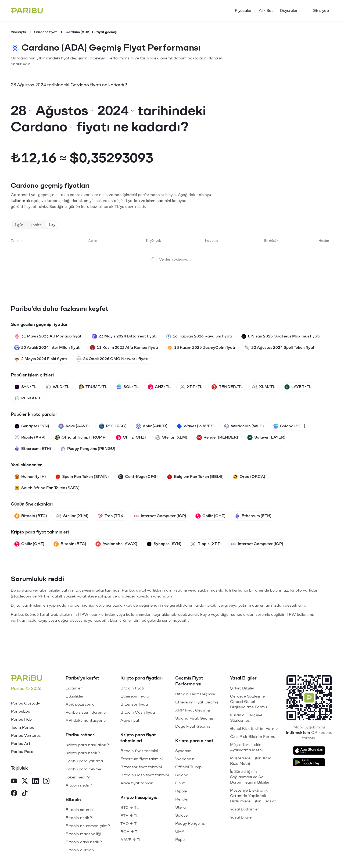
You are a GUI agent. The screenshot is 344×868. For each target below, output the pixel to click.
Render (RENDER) (217, 437)
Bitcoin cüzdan (80, 850)
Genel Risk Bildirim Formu (254, 729)
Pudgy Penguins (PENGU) (88, 449)
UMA (180, 832)
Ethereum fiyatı (135, 696)
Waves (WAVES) (196, 426)
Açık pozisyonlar (81, 704)
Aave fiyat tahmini (137, 783)
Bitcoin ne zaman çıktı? (88, 826)
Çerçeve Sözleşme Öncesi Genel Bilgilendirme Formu (248, 702)
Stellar (181, 807)
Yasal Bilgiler (242, 817)
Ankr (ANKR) (152, 426)
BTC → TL (130, 808)
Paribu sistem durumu (86, 712)
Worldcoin (185, 759)
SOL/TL (128, 387)
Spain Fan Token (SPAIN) (82, 477)
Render (182, 799)
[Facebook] (14, 794)
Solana (182, 775)
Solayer (182, 815)
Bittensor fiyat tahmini (141, 767)
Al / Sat (266, 11)
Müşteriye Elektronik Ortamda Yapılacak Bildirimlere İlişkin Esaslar (253, 796)
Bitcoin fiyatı (132, 688)
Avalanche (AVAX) (116, 544)
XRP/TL (191, 387)
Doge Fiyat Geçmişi (193, 726)
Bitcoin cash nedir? (84, 842)
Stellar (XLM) (171, 437)
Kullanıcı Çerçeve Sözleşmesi (246, 718)
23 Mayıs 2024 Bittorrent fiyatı (124, 336)
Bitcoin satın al (80, 810)
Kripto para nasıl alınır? (87, 745)
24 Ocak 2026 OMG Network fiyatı (112, 359)
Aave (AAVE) (74, 426)
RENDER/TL (227, 387)
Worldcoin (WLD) (244, 426)
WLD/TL (58, 387)
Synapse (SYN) (32, 426)
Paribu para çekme (83, 769)
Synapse (183, 751)
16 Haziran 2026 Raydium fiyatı (199, 336)
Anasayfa (18, 32)
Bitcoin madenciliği (83, 834)
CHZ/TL (159, 387)
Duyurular (289, 11)
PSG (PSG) (113, 426)
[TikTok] (25, 794)
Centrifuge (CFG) (138, 477)
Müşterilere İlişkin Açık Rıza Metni (250, 761)
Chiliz (180, 783)
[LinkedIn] (35, 782)
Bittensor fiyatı (134, 704)
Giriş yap (321, 11)
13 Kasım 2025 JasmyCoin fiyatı (201, 348)
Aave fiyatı (130, 721)
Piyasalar (243, 11)
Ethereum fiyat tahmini (141, 759)
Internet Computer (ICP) (160, 516)
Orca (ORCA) (249, 477)
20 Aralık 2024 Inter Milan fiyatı (47, 348)
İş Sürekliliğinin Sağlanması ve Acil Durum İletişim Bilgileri (250, 777)
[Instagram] (46, 782)
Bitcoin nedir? (79, 818)
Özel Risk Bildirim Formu (253, 737)
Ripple (181, 791)
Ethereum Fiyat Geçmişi (197, 702)
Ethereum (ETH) (33, 449)
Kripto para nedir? (83, 753)
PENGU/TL (29, 398)
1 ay (52, 225)
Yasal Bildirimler (245, 809)
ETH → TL (130, 816)
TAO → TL (130, 824)
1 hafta (36, 225)
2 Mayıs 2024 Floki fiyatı (41, 359)
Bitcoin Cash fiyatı (138, 712)
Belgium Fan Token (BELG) (195, 477)
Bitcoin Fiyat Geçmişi (195, 694)
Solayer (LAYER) (266, 437)
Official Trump (188, 767)
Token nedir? (78, 777)
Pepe (180, 840)
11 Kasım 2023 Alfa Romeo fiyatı (124, 348)
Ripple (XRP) (30, 437)
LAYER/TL (298, 387)
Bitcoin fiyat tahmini (139, 751)
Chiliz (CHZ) (131, 437)
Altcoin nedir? (79, 785)
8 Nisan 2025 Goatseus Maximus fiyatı (280, 336)
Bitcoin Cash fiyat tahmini (145, 775)
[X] (25, 782)
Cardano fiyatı (46, 32)
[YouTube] (14, 782)
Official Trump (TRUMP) (81, 437)
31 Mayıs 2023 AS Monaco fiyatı (48, 336)
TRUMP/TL (93, 387)
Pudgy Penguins (190, 823)
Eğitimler (74, 688)
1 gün (19, 225)
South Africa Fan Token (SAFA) (47, 488)
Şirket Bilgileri (243, 688)
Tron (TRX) (111, 516)
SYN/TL (25, 387)
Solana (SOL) (289, 426)
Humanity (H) (30, 477)
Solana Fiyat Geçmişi (195, 718)
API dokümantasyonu (86, 721)
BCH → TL (130, 832)
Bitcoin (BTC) (31, 516)
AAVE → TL (131, 840)
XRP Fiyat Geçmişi (193, 710)
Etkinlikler (75, 696)
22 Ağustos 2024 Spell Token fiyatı (280, 348)
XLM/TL (264, 387)
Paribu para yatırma (84, 761)
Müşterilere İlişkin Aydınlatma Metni (246, 747)
